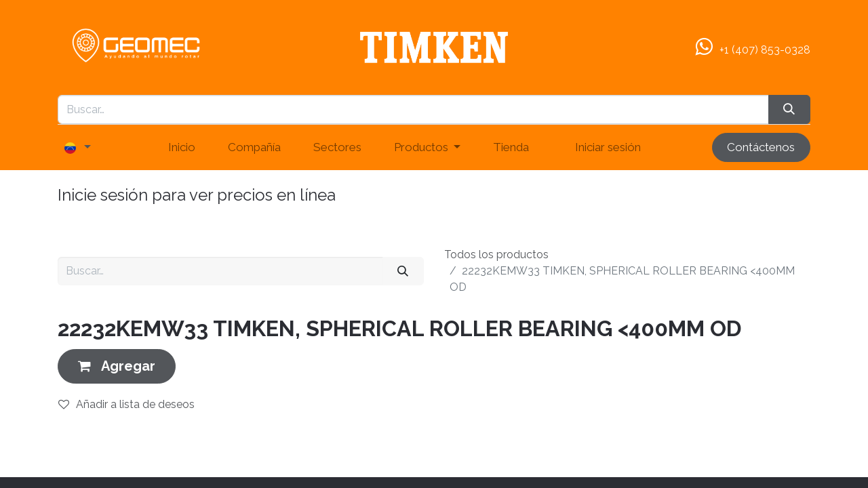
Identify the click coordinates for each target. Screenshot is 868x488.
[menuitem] (182, 148)
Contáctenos (761, 147)
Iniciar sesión (608, 147)
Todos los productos (496, 255)
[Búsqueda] (789, 110)
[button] (117, 366)
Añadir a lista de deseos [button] (126, 404)
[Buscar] (403, 271)
